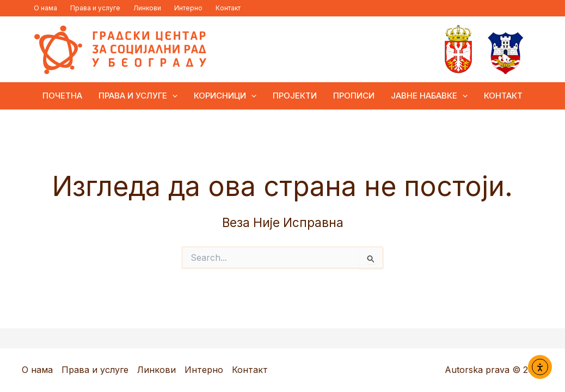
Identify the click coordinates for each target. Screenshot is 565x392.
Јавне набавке (429, 96)
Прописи (354, 96)
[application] (172, 96)
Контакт (228, 8)
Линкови (147, 8)
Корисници (225, 96)
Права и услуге (95, 8)
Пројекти (295, 96)
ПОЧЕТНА (62, 96)
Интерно (188, 8)
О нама (45, 8)
